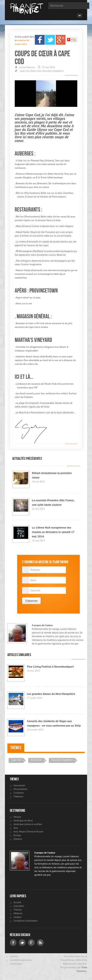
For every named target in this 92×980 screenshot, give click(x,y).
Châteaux (18, 796)
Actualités (19, 906)
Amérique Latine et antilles (28, 824)
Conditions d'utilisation (26, 921)
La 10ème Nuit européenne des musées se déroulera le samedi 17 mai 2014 (53, 532)
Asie (16, 828)
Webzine (18, 913)
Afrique (17, 817)
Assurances (19, 785)
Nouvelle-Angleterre (53, 71)
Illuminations (20, 789)
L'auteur (18, 917)
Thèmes (16, 748)
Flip (72, 40)
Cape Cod (25, 71)
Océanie (18, 839)
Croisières (19, 793)
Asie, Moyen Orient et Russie (28, 832)
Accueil (17, 902)
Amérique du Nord (23, 820)
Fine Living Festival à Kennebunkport (50, 666)
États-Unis (36, 71)
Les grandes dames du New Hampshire (51, 694)
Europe (17, 835)
